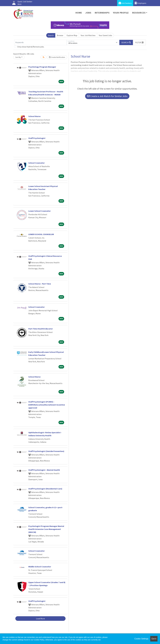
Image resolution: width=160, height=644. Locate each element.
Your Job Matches (88, 35)
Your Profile (121, 13)
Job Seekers (125, 3)
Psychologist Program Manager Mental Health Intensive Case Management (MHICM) (46, 529)
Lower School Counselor (39, 211)
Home (79, 13)
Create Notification (57, 57)
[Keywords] (40, 42)
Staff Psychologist (37, 138)
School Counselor (36, 163)
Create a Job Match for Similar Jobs (107, 96)
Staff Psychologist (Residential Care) (45, 489)
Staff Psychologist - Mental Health (44, 470)
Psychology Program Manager (42, 67)
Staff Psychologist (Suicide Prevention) (46, 451)
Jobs (88, 13)
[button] (139, 42)
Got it (154, 639)
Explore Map (72, 35)
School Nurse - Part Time (40, 284)
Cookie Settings (141, 639)
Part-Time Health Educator (41, 329)
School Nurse (34, 116)
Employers (140, 3)
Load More (40, 619)
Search (51, 35)
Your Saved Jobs (105, 35)
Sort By (18, 57)
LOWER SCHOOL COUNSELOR (41, 234)
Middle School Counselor (40, 567)
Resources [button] (139, 13)
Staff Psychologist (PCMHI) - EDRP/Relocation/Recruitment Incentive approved (47, 405)
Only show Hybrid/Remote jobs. (31, 47)
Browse (60, 35)
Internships (102, 13)
